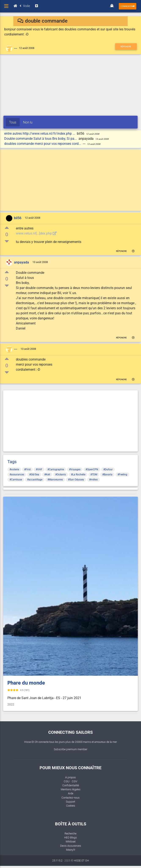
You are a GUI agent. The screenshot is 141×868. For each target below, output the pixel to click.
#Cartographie (56, 469)
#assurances (17, 475)
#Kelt (47, 475)
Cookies (71, 806)
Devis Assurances (71, 846)
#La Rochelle (78, 475)
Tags (12, 462)
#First (27, 469)
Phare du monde (26, 683)
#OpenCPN (92, 469)
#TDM (94, 475)
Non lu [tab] (28, 122)
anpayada (21, 262)
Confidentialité (71, 785)
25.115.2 (57, 861)
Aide (71, 793)
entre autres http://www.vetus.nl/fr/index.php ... (40, 134)
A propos (70, 777)
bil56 (18, 218)
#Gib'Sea (34, 475)
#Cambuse (16, 480)
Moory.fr (71, 850)
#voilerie (14, 469)
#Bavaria (107, 475)
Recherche (70, 833)
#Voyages (75, 469)
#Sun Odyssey (76, 480)
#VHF (39, 469)
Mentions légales (71, 789)
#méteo (93, 480)
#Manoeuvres (55, 480)
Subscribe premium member (70, 749)
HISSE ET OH (81, 861)
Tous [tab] (13, 122)
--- (16, 48)
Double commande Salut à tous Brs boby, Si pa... (41, 139)
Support (70, 802)
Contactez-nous (70, 798)
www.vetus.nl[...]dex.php (36, 233)
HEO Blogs (70, 837)
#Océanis (61, 475)
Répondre (126, 47)
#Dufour (108, 469)
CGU (67, 781)
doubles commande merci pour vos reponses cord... (43, 144)
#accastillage (35, 480)
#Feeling (122, 475)
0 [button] (7, 235)
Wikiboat (71, 842)
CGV (75, 781)
